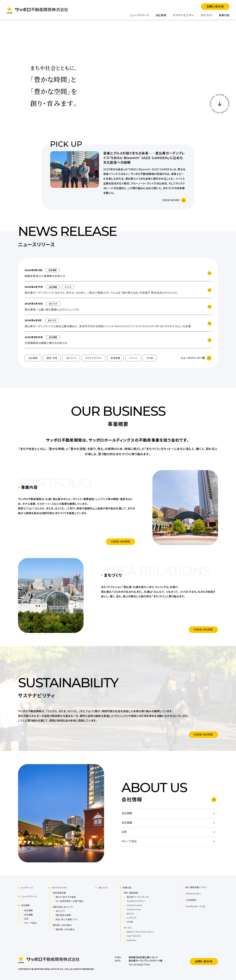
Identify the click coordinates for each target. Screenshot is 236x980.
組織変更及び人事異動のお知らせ (45, 276)
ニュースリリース (139, 15)
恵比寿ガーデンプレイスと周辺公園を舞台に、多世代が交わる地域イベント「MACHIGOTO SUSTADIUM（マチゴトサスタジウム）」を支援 (108, 326)
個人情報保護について (196, 887)
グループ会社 (30, 923)
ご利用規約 (191, 900)
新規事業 (116, 358)
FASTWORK (134, 936)
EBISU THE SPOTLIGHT (140, 932)
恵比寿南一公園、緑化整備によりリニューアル (52, 310)
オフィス (130, 914)
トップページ (27, 888)
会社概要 (28, 910)
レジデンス (132, 918)
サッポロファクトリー (136, 901)
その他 (150, 358)
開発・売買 (52, 358)
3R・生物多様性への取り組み (70, 901)
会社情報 (161, 15)
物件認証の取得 (63, 915)
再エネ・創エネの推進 (66, 897)
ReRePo (132, 940)
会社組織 (28, 915)
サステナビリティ (183, 15)
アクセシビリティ (193, 894)
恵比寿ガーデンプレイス (138, 897)
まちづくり (206, 15)
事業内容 (224, 15)
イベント (133, 358)
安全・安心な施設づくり (67, 919)
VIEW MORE (171, 200)
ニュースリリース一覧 (193, 358)
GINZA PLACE (134, 905)
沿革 (26, 919)
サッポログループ (194, 906)
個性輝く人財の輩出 (65, 929)
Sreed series (134, 909)
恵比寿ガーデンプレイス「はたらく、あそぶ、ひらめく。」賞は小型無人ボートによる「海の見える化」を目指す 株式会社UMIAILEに (101, 293)
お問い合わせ (215, 7)
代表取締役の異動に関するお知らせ (46, 343)
